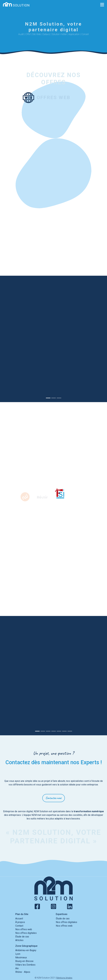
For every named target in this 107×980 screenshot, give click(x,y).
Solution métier (59, 34)
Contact (19, 926)
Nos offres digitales (26, 933)
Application (74, 34)
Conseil (85, 34)
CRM (28, 34)
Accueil (19, 919)
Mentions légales (64, 978)
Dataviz (46, 34)
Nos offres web (24, 929)
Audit (21, 34)
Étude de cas (22, 937)
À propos (20, 922)
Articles (19, 940)
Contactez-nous (54, 798)
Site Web (37, 34)
